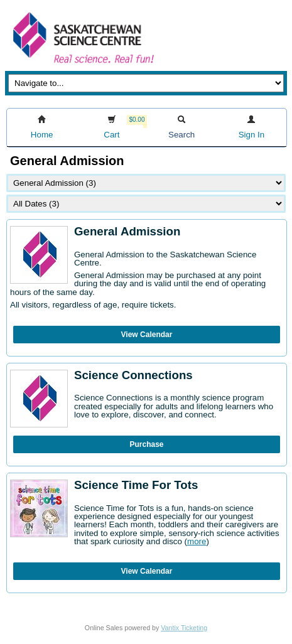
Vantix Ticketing (184, 628)
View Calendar (147, 335)
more (197, 541)
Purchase (146, 444)
